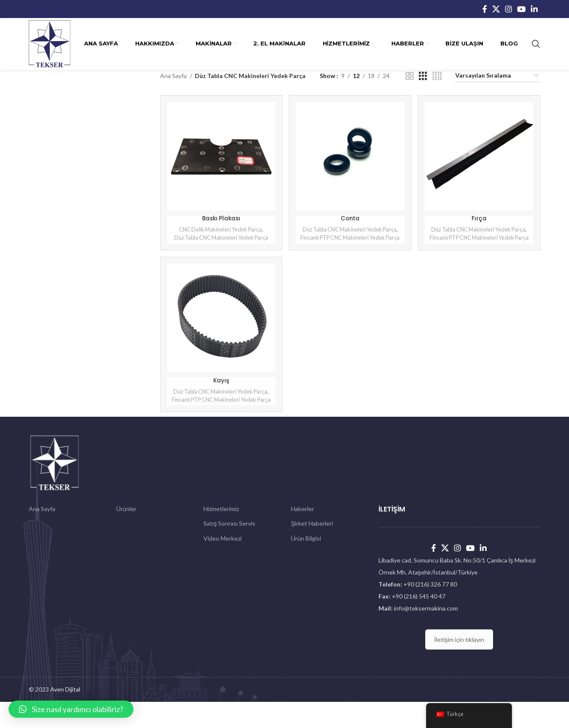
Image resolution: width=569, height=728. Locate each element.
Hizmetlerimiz (221, 535)
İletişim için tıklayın (459, 666)
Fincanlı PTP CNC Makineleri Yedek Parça (350, 248)
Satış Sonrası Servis (229, 550)
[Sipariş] (497, 76)
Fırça (480, 217)
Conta (350, 217)
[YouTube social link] (521, 9)
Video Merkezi (222, 564)
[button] (71, 709)
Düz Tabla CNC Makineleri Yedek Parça (221, 236)
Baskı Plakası (220, 217)
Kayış (221, 395)
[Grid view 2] (410, 76)
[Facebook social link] (485, 9)
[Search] (536, 44)
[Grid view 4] (437, 76)
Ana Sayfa (174, 76)
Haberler (303, 535)
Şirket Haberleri (312, 550)
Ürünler (126, 535)
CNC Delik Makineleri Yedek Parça (220, 228)
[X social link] (496, 9)
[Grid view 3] (423, 76)
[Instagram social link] (508, 9)
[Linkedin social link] (534, 9)
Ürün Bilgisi (306, 564)
